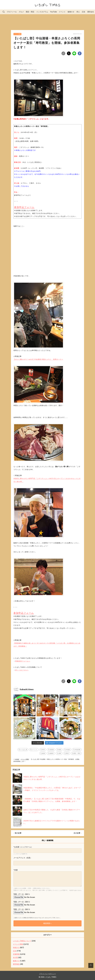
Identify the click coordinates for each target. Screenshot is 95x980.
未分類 (15, 957)
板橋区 (52, 753)
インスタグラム (42, 12)
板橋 (44, 753)
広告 (84, 12)
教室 (60, 750)
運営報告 (16, 964)
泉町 (60, 753)
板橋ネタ (71, 12)
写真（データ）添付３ (22, 909)
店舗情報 (16, 954)
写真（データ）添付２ (22, 902)
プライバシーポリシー (47, 974)
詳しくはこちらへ (22, 670)
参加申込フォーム (24, 207)
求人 (78, 12)
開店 (67, 753)
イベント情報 (17, 34)
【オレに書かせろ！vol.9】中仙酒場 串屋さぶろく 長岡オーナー (38, 359)
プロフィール (12, 12)
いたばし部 (24, 750)
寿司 (44, 750)
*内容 (16, 870)
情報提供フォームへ (23, 661)
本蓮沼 (68, 750)
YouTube (53, 12)
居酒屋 (52, 750)
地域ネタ (16, 947)
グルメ (21, 12)
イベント (62, 12)
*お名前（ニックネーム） (23, 847)
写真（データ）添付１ (22, 894)
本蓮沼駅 (78, 750)
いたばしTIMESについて (22, 941)
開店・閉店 (30, 12)
